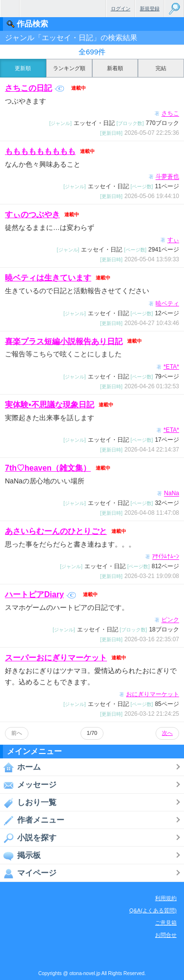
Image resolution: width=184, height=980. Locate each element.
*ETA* (171, 367)
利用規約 (166, 898)
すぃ (173, 240)
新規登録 (150, 9)
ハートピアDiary (40, 594)
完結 (161, 68)
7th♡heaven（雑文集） (48, 468)
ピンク (170, 620)
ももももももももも (40, 151)
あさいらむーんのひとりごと (56, 531)
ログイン (121, 9)
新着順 (115, 68)
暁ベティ (167, 303)
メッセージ (28, 785)
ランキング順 (69, 68)
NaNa (171, 494)
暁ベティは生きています (48, 278)
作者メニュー (32, 820)
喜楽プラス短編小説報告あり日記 (64, 341)
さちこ (170, 114)
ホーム (20, 767)
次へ (167, 733)
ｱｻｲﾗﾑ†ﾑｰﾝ (166, 557)
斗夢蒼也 (167, 177)
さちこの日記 (35, 88)
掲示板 (20, 855)
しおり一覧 (28, 803)
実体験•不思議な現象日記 (50, 405)
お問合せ (166, 935)
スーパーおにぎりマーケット (56, 658)
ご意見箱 (166, 923)
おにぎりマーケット (153, 694)
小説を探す (28, 838)
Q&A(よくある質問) (153, 910)
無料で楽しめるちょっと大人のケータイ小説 (10, 9)
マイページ (28, 873)
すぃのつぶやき (32, 214)
